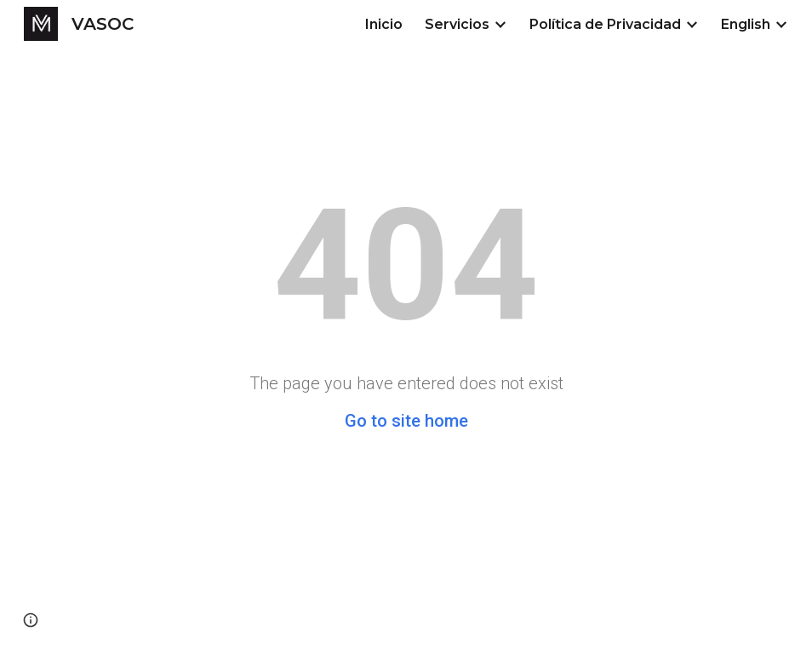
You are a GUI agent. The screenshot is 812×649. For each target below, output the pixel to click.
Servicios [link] (457, 24)
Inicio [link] (384, 24)
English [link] (746, 24)
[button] (31, 620)
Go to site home (406, 421)
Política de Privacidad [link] (605, 24)
